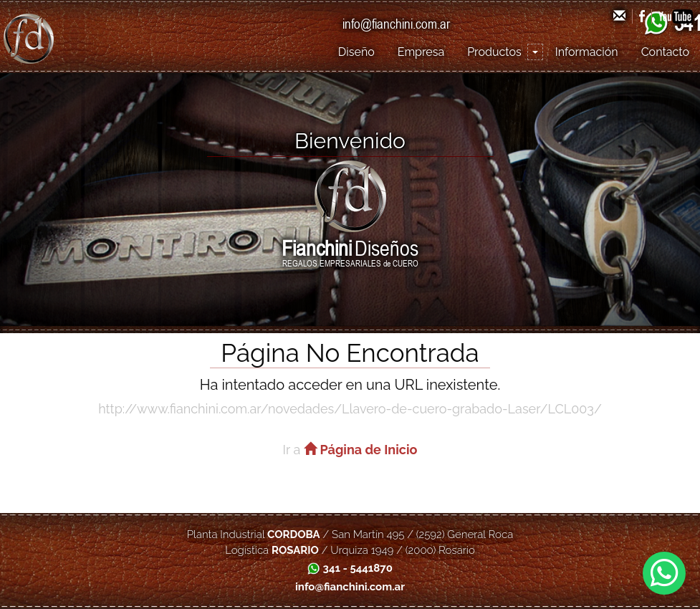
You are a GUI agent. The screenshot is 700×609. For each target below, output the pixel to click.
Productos (494, 52)
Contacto (665, 52)
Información (587, 52)
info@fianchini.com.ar (396, 24)
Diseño (356, 52)
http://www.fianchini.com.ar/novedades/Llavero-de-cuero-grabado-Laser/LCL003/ (350, 409)
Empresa (421, 52)
